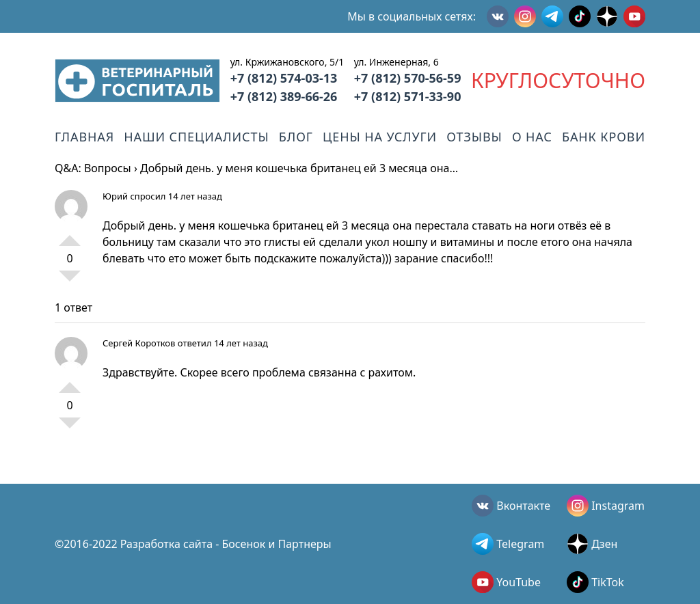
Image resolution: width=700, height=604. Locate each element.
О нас (532, 137)
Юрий (115, 196)
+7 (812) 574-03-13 (284, 78)
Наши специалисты (196, 137)
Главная (84, 137)
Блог (296, 137)
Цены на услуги (380, 137)
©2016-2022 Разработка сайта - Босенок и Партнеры (193, 544)
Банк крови (604, 137)
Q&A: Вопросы (93, 168)
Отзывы (474, 137)
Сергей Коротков (139, 343)
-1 (70, 282)
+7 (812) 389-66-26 (284, 96)
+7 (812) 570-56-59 (408, 78)
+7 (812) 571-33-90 (408, 96)
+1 (70, 235)
